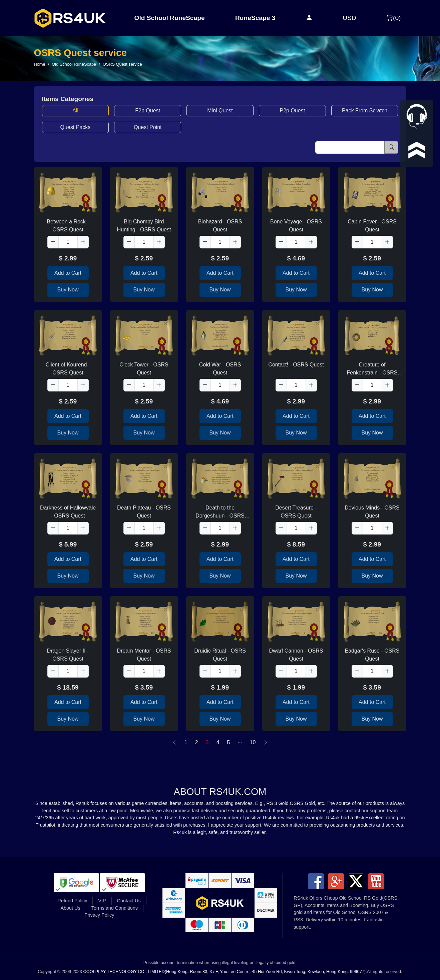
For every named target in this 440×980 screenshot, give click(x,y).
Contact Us (129, 901)
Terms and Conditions (115, 908)
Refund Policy (73, 901)
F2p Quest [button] (148, 111)
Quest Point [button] (148, 127)
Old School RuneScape (170, 18)
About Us (70, 908)
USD (349, 18)
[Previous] (174, 743)
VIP (102, 901)
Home (40, 64)
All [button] (75, 111)
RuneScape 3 (255, 18)
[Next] (266, 743)
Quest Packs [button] (76, 127)
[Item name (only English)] (350, 147)
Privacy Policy (99, 915)
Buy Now (68, 290)
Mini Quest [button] (220, 111)
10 (253, 742)
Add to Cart (68, 273)
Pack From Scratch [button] (365, 111)
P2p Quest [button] (292, 111)
